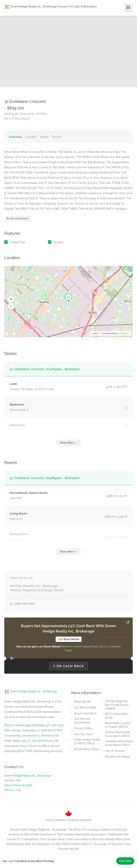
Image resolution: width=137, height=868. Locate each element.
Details (44, 137)
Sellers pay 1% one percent (30, 741)
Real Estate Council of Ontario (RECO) (118, 725)
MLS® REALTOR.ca (87, 749)
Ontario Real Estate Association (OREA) (117, 734)
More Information (18, 219)
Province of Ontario (118, 757)
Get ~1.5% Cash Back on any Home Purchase (28, 861)
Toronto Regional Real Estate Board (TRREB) (117, 705)
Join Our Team (84, 734)
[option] (103, 51)
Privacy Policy (83, 728)
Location (31, 137)
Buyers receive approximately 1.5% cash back (34, 725)
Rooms (57, 137)
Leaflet (95, 333)
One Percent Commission (82, 721)
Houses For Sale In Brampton (78, 7)
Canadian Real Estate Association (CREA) (119, 743)
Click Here (125, 861)
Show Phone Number (18, 785)
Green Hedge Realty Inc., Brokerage (31, 7)
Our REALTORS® (85, 708)
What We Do (82, 702)
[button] (11, 299)
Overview (15, 137)
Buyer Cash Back (85, 713)
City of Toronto (115, 751)
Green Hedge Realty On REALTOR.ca (87, 742)
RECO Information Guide (117, 716)
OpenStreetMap (110, 333)
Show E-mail (13, 790)
